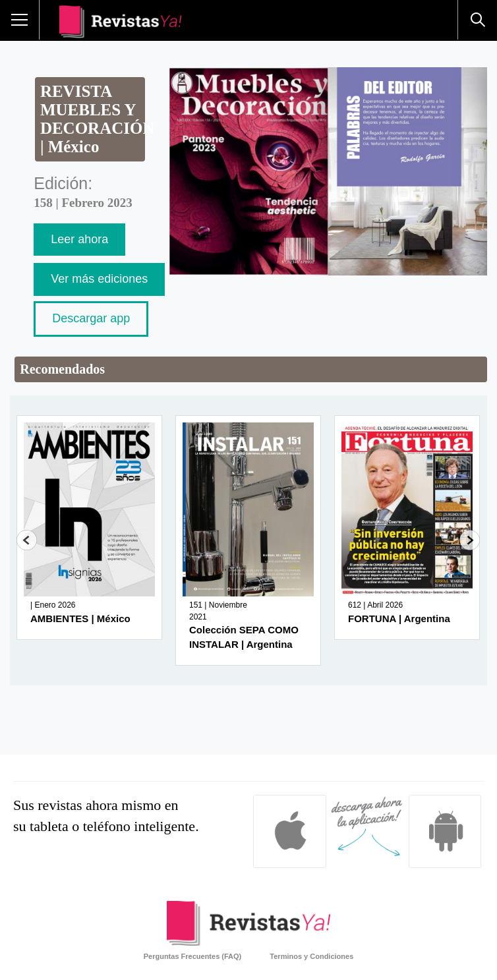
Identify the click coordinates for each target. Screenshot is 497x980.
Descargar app (91, 318)
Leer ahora (79, 239)
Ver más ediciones (99, 279)
